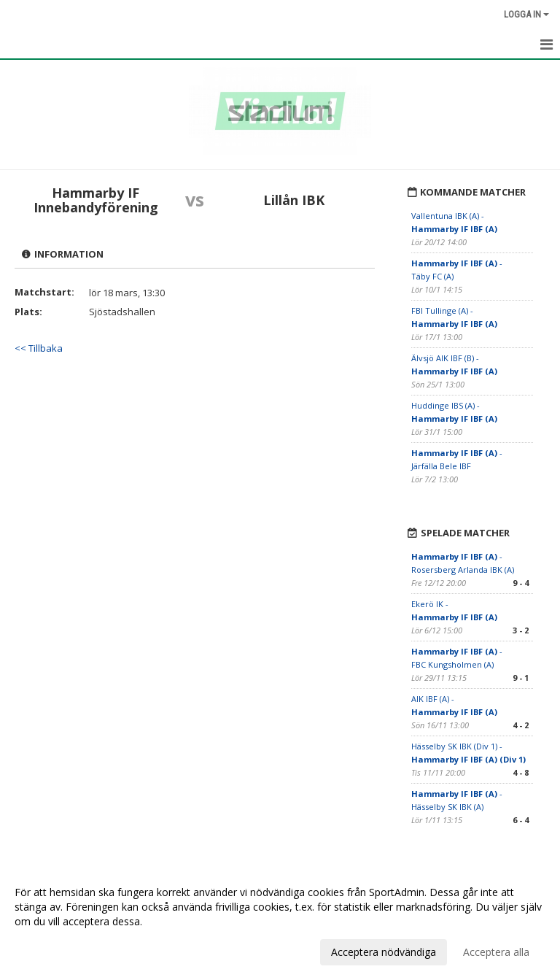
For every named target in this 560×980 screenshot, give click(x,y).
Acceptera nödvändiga (384, 952)
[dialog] (280, 922)
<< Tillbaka (39, 348)
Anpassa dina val (54, 950)
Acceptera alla (496, 952)
